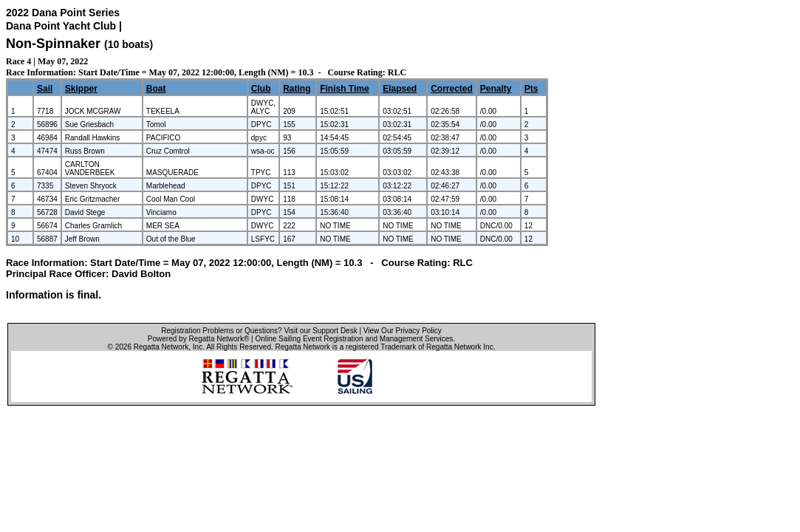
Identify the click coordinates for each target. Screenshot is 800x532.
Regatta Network (161, 347)
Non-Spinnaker (53, 44)
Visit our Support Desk (320, 331)
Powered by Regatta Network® (198, 339)
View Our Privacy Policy (403, 331)
